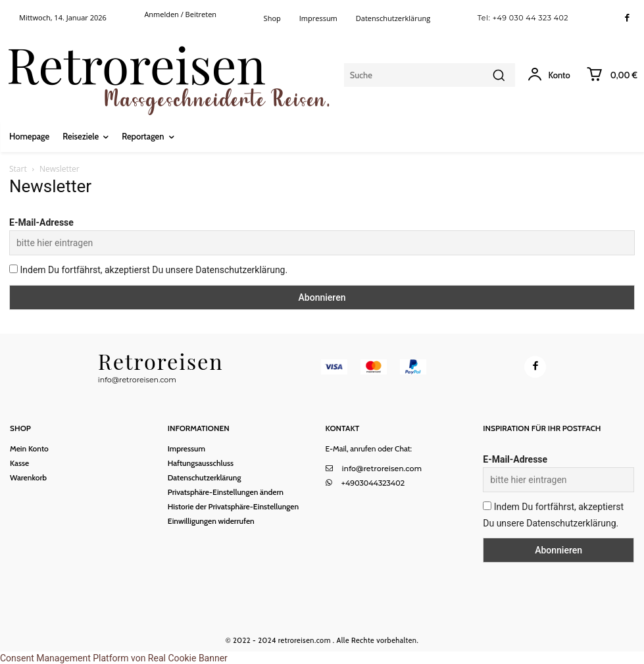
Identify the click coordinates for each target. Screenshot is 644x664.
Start (18, 169)
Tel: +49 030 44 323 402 (523, 18)
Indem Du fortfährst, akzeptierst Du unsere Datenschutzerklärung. (148, 270)
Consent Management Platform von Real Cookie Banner (114, 657)
